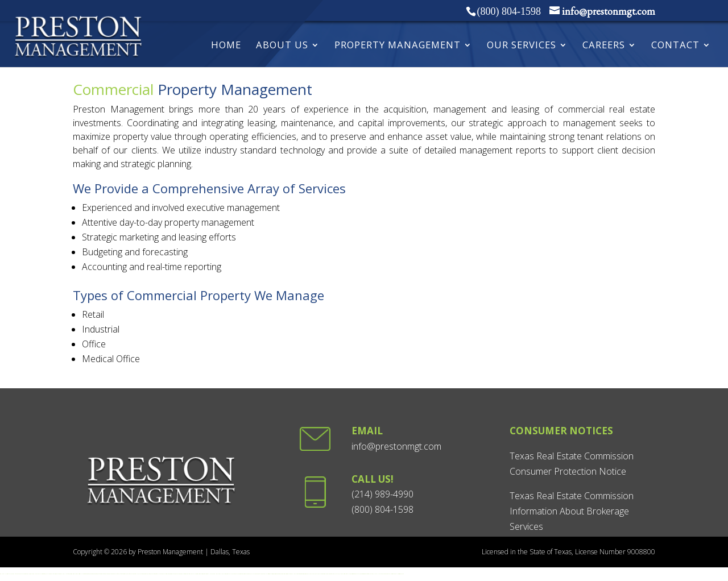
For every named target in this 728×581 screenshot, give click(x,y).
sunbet (288, 574)
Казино (316, 574)
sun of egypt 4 (111, 574)
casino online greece (159, 574)
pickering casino (354, 574)
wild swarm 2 (258, 574)
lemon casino (141, 574)
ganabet (335, 574)
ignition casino (92, 574)
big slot (243, 574)
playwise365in (30, 574)
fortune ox (119, 574)
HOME (226, 46)
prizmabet (167, 574)
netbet (341, 574)
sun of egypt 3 (107, 574)
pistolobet (183, 574)
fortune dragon (127, 574)
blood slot (232, 574)
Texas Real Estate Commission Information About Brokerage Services (572, 511)
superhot (228, 574)
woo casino (59, 574)
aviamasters (274, 574)
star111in (34, 574)
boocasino (329, 574)
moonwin (370, 574)
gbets (226, 574)
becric (24, 574)
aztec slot (241, 574)
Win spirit (70, 574)
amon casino (149, 574)
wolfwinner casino (54, 574)
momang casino (153, 574)
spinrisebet (186, 574)
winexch (37, 574)
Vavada (307, 574)
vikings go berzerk (270, 574)
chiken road (246, 574)
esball (4, 574)
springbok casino (201, 574)
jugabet (380, 574)
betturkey (300, 574)
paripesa (179, 574)
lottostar (279, 574)
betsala (373, 574)
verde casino (145, 574)
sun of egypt (100, 574)
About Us (282, 46)
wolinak (348, 574)
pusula (164, 574)
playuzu (346, 574)
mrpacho (177, 574)
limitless (351, 574)
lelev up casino (67, 574)
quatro (360, 574)
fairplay (16, 574)
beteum (174, 574)
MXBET (338, 574)
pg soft (135, 574)
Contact (675, 46)
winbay (383, 574)
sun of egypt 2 (103, 574)
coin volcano (115, 574)
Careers (604, 46)
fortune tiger (122, 574)
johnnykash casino (84, 574)
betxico (326, 574)
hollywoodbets (211, 574)
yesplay (198, 574)
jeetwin (26, 574)
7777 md (137, 574)
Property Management (398, 46)
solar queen (192, 574)
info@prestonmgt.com (396, 446)
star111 (1, 574)
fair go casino (88, 574)
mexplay (396, 574)
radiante (402, 574)
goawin (11, 574)
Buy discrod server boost (364, 574)
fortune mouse (131, 574)
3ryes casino (400, 574)
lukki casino (79, 574)
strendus (332, 574)
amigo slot (235, 574)
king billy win (62, 574)
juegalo (376, 574)
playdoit (391, 574)
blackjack (195, 574)
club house (41, 574)
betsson (324, 574)
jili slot (238, 574)
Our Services (522, 46)
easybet (291, 574)
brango (357, 574)
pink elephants (266, 574)
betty (367, 574)
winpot (388, 574)
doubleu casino (48, 574)
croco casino (44, 574)
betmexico (386, 574)
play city (343, 574)
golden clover (253, 574)
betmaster (322, 574)
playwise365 (7, 574)
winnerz (188, 574)
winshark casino (170, 574)
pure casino (76, 574)
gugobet (22, 574)
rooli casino (73, 574)
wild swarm (262, 574)
